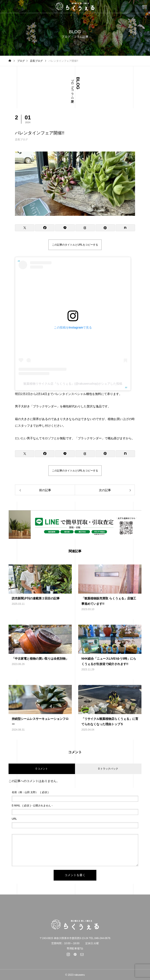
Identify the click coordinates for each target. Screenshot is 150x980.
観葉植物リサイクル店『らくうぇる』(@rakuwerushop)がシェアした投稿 (73, 384)
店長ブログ (21, 140)
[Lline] (65, 228)
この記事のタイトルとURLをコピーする (75, 245)
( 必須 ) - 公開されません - (32, 806)
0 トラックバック (108, 769)
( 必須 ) (30, 792)
